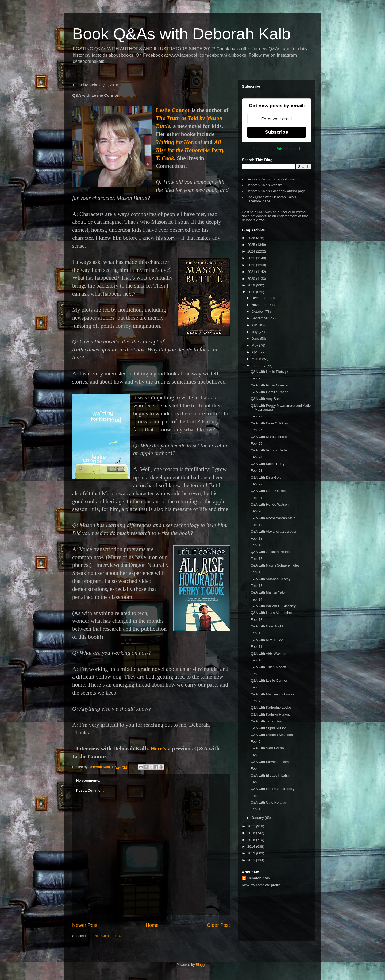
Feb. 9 (255, 674)
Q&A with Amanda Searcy (270, 579)
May (255, 345)
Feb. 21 (256, 498)
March (257, 359)
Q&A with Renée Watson (270, 504)
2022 (252, 265)
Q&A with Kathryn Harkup (270, 714)
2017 (252, 826)
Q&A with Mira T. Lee (267, 640)
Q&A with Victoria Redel (269, 450)
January (258, 818)
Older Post (218, 925)
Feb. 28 (256, 378)
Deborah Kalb (259, 878)
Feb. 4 (255, 768)
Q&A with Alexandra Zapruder (273, 531)
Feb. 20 (256, 511)
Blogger (202, 965)
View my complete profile (261, 885)
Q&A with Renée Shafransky (272, 789)
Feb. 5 (255, 755)
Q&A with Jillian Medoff (268, 667)
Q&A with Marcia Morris (269, 437)
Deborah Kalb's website (264, 185)
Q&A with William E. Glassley (273, 606)
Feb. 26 (256, 430)
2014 (252, 847)
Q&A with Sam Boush (267, 748)
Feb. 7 (255, 701)
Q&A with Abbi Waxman (269, 654)
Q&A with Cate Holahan (269, 802)
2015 (252, 840)
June (256, 338)
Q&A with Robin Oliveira (269, 385)
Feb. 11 (256, 647)
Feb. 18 (256, 538)
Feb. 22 (256, 484)
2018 (252, 292)
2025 (252, 245)
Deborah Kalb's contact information (273, 179)
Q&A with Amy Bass (266, 399)
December (260, 298)
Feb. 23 (256, 470)
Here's (158, 749)
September (261, 318)
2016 (252, 833)
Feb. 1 (255, 809)
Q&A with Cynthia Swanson (272, 735)
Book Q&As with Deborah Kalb (181, 34)
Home (152, 925)
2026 (252, 238)
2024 (252, 251)
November (260, 305)
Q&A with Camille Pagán (269, 392)
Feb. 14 (256, 599)
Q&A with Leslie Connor (269, 681)
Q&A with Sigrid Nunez (268, 728)
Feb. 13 (256, 620)
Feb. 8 (255, 687)
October (258, 311)
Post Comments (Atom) (112, 936)
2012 (252, 860)
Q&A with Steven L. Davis (270, 762)
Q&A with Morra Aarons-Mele (273, 518)
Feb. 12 (256, 633)
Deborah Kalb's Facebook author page (276, 191)
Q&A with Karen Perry (267, 464)
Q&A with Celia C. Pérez (269, 423)
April (256, 352)
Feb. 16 (256, 572)
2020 (252, 279)
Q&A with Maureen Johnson (272, 694)
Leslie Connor (173, 110)
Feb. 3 (255, 782)
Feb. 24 (256, 457)
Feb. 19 (256, 525)
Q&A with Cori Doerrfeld (269, 491)
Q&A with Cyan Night (267, 626)
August (257, 325)
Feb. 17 (256, 559)
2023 (252, 258)
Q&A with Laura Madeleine (271, 613)
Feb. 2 (255, 796)
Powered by (277, 148)
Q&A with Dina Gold (266, 477)
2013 (252, 853)
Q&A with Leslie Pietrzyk (269, 372)
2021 (252, 272)
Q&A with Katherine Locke (271, 708)
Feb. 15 (256, 586)
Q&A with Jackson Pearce (271, 552)
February (259, 366)
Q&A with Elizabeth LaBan (271, 775)
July (255, 332)
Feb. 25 (256, 443)
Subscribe (277, 132)
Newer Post (85, 925)
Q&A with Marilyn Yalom (269, 592)
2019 (252, 285)
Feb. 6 (255, 741)
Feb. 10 (256, 660)
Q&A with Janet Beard (267, 721)
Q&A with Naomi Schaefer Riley (275, 565)
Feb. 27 (256, 416)
